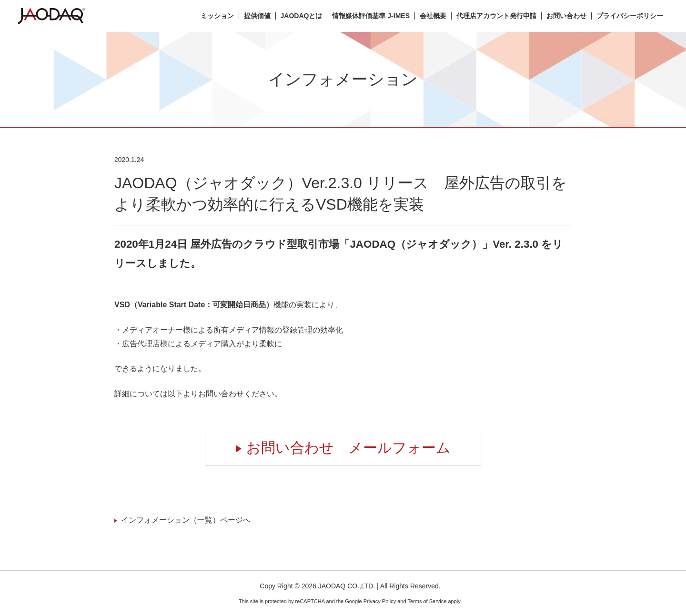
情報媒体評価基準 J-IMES (371, 16)
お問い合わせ (566, 16)
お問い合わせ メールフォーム (348, 448)
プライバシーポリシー (630, 16)
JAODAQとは (302, 16)
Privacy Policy (380, 601)
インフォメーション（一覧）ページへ (186, 520)
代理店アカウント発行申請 (496, 16)
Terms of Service (427, 601)
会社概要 (433, 16)
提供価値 (257, 16)
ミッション (217, 16)
